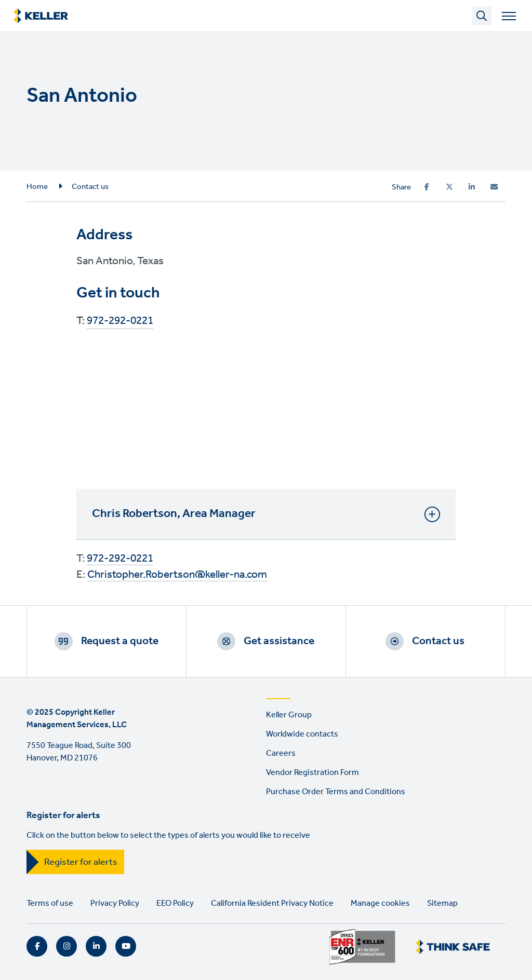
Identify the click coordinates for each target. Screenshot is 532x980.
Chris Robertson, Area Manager (266, 514)
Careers (281, 753)
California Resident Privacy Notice (272, 903)
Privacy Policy (115, 903)
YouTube (126, 946)
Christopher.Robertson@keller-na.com (177, 575)
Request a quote (120, 641)
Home (37, 187)
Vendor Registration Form (312, 773)
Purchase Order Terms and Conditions (336, 792)
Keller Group (289, 715)
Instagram (66, 946)
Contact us (90, 187)
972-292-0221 (120, 321)
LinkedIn (96, 946)
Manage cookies (380, 903)
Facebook (37, 946)
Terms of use (50, 903)
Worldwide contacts (302, 734)
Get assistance (279, 641)
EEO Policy (175, 903)
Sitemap (442, 903)
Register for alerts (81, 862)
